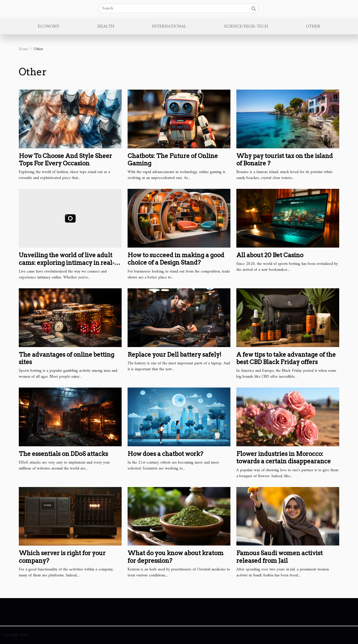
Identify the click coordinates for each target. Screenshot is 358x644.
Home (23, 49)
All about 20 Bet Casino (270, 255)
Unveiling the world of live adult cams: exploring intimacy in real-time (67, 263)
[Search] (179, 8)
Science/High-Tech (246, 27)
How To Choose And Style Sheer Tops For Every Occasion (65, 160)
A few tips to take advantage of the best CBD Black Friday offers (286, 358)
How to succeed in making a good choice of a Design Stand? (176, 259)
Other (313, 27)
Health (106, 27)
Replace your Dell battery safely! (174, 355)
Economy (49, 27)
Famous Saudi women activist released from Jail (280, 557)
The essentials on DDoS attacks (63, 454)
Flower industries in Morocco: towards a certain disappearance (284, 458)
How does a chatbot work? (165, 454)
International (169, 27)
